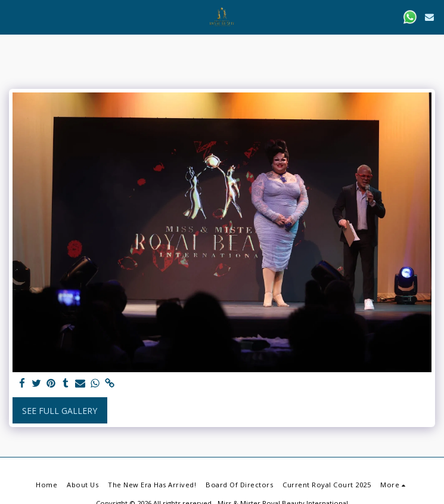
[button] (13, 16)
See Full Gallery (60, 411)
